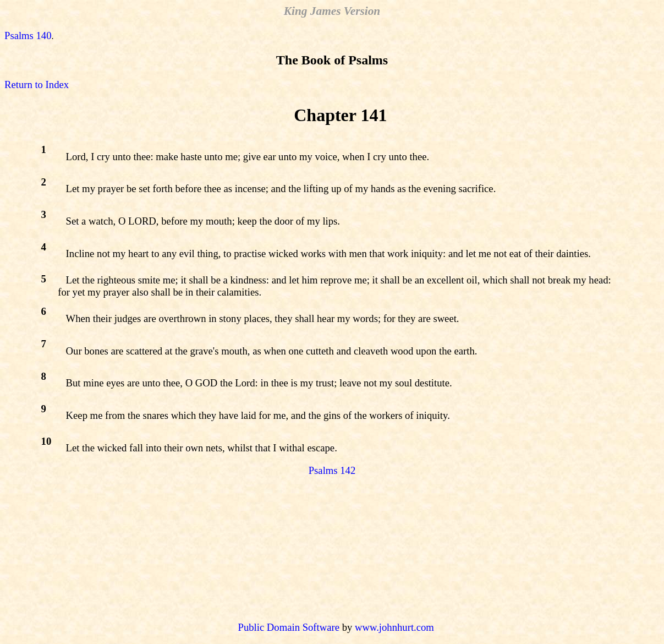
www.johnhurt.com (394, 627)
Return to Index (37, 84)
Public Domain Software (289, 627)
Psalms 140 (28, 36)
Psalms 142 (332, 470)
